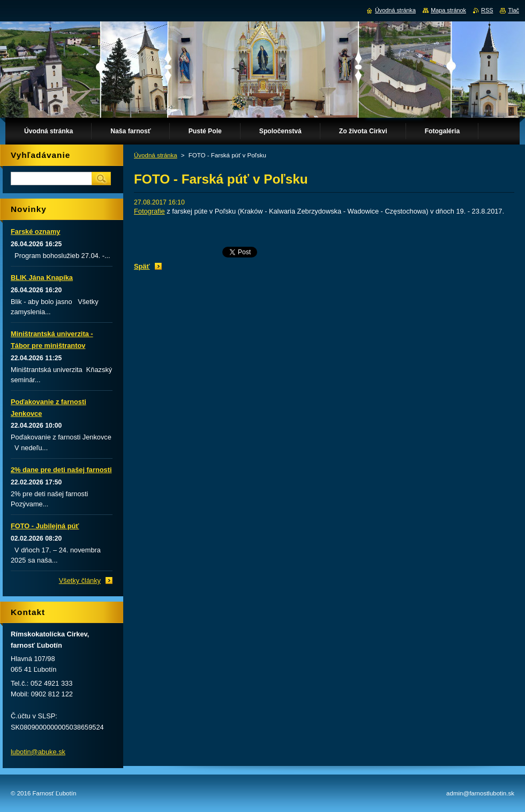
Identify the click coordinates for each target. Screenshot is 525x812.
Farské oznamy (35, 232)
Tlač (513, 10)
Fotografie (149, 211)
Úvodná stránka (156, 155)
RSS (487, 10)
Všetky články (80, 580)
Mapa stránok (448, 10)
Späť (142, 266)
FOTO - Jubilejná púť (45, 526)
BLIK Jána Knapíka (42, 278)
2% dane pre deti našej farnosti (61, 470)
